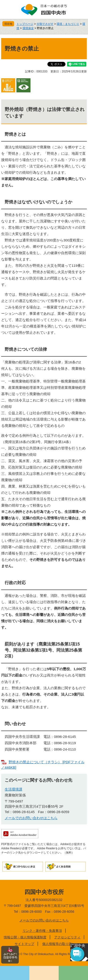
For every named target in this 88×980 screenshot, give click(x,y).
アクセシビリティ (67, 937)
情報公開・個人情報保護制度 (25, 937)
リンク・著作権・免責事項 (42, 931)
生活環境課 (13, 789)
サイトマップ (24, 944)
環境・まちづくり (68, 24)
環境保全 (28, 28)
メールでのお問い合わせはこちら (31, 818)
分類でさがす (45, 24)
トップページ (25, 24)
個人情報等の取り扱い (59, 944)
